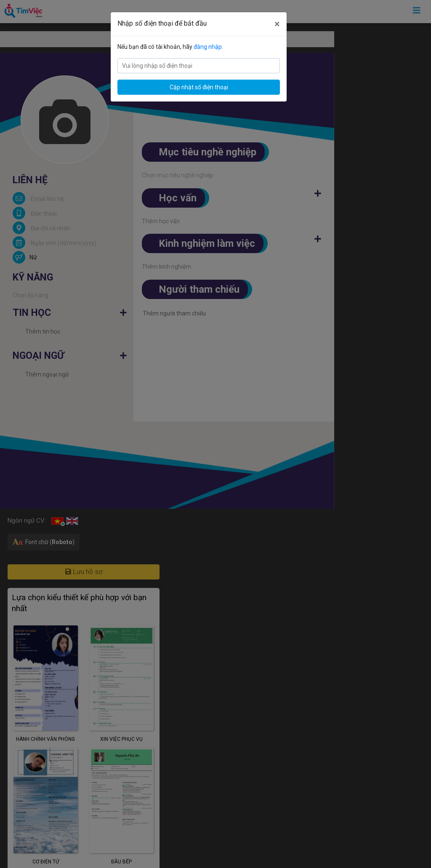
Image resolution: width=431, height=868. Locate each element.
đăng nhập (208, 47)
